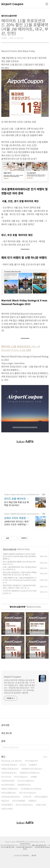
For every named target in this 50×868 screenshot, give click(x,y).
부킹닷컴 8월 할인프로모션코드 (36, 848)
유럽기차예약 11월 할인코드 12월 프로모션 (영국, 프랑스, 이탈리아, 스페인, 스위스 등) (19, 587)
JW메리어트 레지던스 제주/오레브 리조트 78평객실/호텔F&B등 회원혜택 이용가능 (17, 523)
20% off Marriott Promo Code (21, 348)
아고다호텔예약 (19, 801)
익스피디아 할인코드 (28, 793)
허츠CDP (28, 797)
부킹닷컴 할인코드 (10, 773)
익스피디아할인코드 (26, 781)
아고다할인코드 (32, 761)
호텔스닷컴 (41, 805)
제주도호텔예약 (42, 797)
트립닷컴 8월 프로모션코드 (24, 847)
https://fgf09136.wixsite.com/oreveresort (22, 514)
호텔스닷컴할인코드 (10, 789)
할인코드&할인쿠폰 (10, 549)
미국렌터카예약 (8, 785)
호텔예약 (33, 765)
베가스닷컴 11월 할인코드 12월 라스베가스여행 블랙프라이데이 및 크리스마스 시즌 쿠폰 (20, 573)
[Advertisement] (25, 470)
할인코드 (6, 801)
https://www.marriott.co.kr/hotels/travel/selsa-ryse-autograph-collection (22, 494)
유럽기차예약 (8, 809)
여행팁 (34, 777)
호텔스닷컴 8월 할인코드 (39, 845)
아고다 (23, 765)
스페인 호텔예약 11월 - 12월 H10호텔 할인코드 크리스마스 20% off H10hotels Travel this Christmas (20, 580)
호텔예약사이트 (25, 785)
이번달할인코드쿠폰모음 (32, 789)
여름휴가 (33, 801)
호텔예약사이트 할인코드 (32, 769)
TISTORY (26, 855)
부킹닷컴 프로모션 (10, 765)
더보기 (45, 757)
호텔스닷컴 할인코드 (10, 769)
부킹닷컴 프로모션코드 (11, 797)
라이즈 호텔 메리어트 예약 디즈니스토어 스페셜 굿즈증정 (16, 499)
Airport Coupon (12, 4)
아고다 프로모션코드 (25, 805)
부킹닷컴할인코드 (9, 793)
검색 (46, 747)
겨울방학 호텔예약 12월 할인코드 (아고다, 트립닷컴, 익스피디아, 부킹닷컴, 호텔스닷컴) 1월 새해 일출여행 (19, 556)
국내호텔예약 (8, 805)
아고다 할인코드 (21, 777)
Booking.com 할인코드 (12, 761)
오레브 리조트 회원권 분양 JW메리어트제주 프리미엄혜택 (17, 518)
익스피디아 (7, 777)
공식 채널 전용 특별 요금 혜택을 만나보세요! (16, 504)
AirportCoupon (25, 843)
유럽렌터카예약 (8, 781)
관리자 (34, 855)
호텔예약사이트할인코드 (30, 773)
